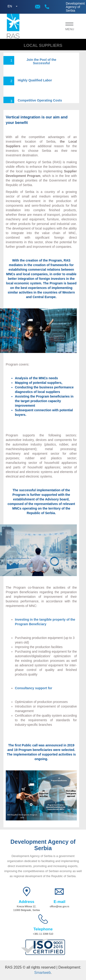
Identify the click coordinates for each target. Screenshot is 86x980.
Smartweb (42, 973)
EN (10, 6)
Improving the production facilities (39, 647)
